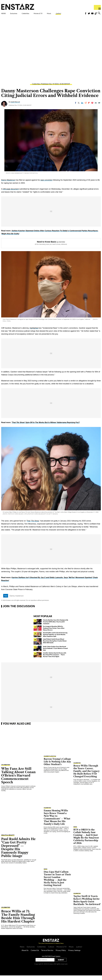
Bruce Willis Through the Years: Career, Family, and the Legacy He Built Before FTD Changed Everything (87, 776)
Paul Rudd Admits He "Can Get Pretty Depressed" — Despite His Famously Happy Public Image (18, 852)
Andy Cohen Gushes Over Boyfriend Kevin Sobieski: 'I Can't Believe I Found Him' (55, 653)
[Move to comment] (99, 107)
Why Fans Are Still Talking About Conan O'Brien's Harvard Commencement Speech (18, 780)
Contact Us (35, 955)
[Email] (96, 107)
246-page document (11, 194)
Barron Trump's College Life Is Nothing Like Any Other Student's (57, 766)
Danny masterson (17, 600)
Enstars (18, 7)
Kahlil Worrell (15, 106)
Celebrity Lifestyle (50, 761)
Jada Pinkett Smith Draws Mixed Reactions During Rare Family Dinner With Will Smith (55, 645)
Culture (51, 951)
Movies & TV (49, 15)
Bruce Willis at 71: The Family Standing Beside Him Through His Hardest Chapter (18, 921)
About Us (25, 955)
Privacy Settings (74, 955)
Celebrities (35, 14)
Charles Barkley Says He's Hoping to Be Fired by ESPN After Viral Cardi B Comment (56, 626)
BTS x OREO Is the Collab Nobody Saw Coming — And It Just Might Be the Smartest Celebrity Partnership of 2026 (86, 841)
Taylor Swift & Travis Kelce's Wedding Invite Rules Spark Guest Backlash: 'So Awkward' (87, 905)
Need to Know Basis (47, 246)
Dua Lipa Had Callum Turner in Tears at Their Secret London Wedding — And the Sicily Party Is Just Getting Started (57, 883)
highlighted (34, 333)
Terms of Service (47, 955)
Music (63, 14)
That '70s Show (33, 525)
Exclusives (18, 14)
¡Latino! (75, 14)
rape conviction (46, 185)
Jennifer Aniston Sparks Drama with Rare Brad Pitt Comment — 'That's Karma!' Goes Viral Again (55, 659)
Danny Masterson (8, 185)
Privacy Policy (61, 955)
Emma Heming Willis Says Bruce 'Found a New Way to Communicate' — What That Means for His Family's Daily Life (57, 822)
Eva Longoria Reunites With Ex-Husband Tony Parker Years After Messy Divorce (54, 633)
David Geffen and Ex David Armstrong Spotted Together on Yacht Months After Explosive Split (55, 639)
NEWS (5, 14)
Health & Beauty (8, 840)
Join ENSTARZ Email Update (51, 961)
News (22, 951)
